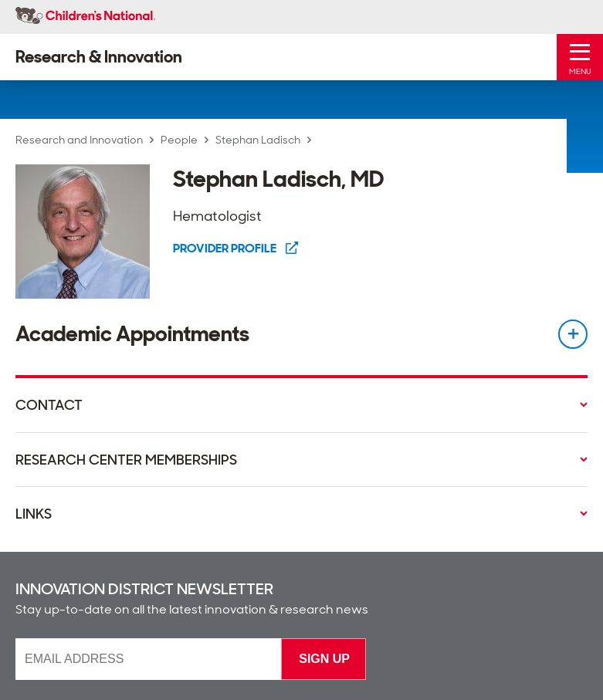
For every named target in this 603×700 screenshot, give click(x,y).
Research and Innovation (79, 140)
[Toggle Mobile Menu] (580, 57)
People (179, 140)
